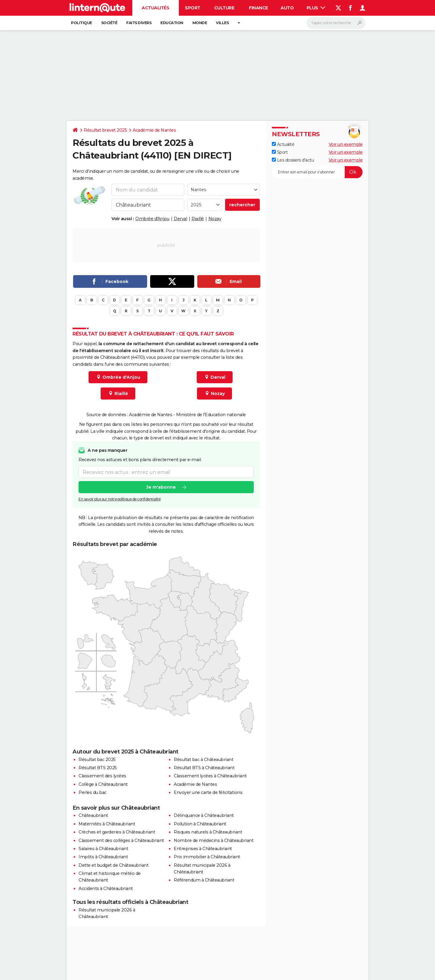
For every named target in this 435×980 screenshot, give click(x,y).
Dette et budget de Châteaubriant (113, 865)
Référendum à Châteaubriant (204, 880)
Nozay (215, 219)
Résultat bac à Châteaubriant (203, 760)
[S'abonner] (317, 172)
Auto (287, 8)
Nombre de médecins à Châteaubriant (214, 840)
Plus (316, 8)
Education (172, 23)
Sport (193, 8)
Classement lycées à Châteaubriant (210, 776)
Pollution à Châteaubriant (200, 824)
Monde (200, 23)
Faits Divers (139, 23)
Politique (82, 23)
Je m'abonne (161, 487)
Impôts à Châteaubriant (103, 857)
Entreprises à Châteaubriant (203, 849)
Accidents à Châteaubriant (106, 888)
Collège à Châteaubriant (103, 784)
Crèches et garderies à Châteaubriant (117, 832)
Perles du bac (93, 792)
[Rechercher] (336, 23)
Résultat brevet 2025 (105, 130)
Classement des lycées (102, 776)
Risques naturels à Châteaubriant (208, 832)
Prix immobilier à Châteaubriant (207, 857)
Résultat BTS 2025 (98, 768)
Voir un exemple (346, 144)
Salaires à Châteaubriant (103, 849)
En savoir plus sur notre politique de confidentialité (120, 499)
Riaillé (198, 219)
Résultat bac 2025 (97, 760)
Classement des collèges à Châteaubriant (121, 840)
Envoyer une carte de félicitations (208, 792)
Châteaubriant (93, 815)
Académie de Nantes (154, 130)
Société (109, 23)
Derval (180, 219)
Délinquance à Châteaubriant (204, 815)
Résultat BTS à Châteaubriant (204, 768)
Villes (222, 23)
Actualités (155, 8)
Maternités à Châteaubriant (107, 824)
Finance (258, 8)
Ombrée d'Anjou (152, 219)
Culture (224, 8)
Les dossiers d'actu (293, 160)
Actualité (283, 144)
